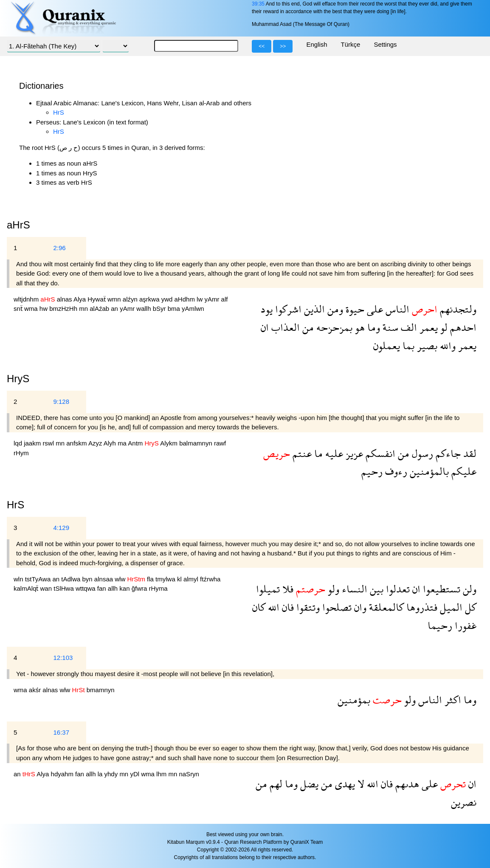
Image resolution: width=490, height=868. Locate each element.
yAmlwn (193, 309)
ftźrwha (210, 579)
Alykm (170, 443)
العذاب (284, 327)
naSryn (189, 774)
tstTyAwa (39, 579)
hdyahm (63, 774)
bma (175, 309)
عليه (333, 453)
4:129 (61, 528)
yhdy (112, 774)
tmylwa (166, 579)
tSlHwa (65, 588)
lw (200, 299)
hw (44, 309)
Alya (80, 299)
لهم (275, 784)
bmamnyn (101, 690)
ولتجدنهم (457, 309)
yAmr (213, 299)
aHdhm (186, 299)
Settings (385, 44)
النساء (353, 589)
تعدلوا (397, 589)
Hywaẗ (97, 299)
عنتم (301, 453)
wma (32, 309)
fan (103, 588)
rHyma (158, 588)
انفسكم (379, 453)
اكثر (452, 700)
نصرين (464, 802)
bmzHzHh (64, 309)
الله (272, 607)
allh (114, 588)
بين (375, 589)
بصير (426, 345)
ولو (332, 589)
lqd (19, 443)
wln (19, 579)
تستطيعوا (440, 589)
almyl (192, 579)
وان (359, 607)
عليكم (463, 471)
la (101, 774)
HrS (59, 112)
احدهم (462, 327)
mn (84, 309)
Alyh (111, 443)
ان (265, 327)
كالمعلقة (385, 607)
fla (151, 579)
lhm (162, 774)
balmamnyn (197, 443)
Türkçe (351, 44)
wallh (144, 309)
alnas (65, 299)
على (374, 309)
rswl (49, 443)
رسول (421, 453)
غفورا (464, 625)
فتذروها (421, 607)
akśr (36, 690)
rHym (21, 453)
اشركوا (287, 309)
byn (88, 579)
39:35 (258, 4)
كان (259, 607)
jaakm (33, 443)
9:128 (61, 402)
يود (267, 309)
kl (180, 579)
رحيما (440, 625)
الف (408, 327)
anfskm (77, 443)
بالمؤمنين (428, 471)
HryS (18, 379)
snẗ (19, 309)
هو (359, 327)
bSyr (160, 309)
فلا (287, 589)
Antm (136, 443)
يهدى (344, 784)
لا (360, 784)
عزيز (353, 453)
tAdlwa (72, 579)
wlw (121, 579)
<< (262, 46)
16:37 (61, 732)
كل (469, 607)
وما (372, 327)
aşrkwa (150, 299)
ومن (334, 309)
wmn (115, 299)
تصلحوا (336, 607)
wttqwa (86, 588)
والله (446, 345)
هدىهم (406, 784)
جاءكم (447, 453)
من (307, 327)
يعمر (427, 327)
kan (125, 588)
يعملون (387, 345)
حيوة (354, 309)
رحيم (372, 471)
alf (225, 299)
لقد (469, 453)
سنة (389, 327)
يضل (308, 784)
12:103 (63, 658)
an (115, 309)
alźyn (131, 299)
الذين (313, 309)
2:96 (59, 248)
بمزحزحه (333, 327)
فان (287, 607)
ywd (168, 299)
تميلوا (268, 589)
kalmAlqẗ (27, 588)
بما (407, 345)
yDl (135, 774)
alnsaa (104, 579)
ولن (468, 589)
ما (317, 453)
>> (283, 46)
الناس (396, 309)
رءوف (395, 471)
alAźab (100, 309)
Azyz (96, 443)
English (317, 44)
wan (47, 588)
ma (123, 443)
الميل (450, 607)
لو (443, 327)
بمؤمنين (354, 700)
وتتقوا (307, 607)
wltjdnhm (27, 299)
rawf (220, 443)
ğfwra (140, 588)
